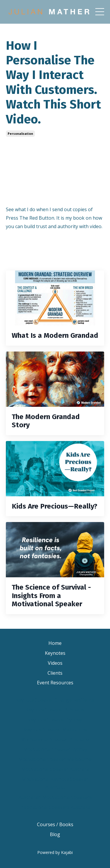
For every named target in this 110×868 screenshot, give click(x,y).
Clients (55, 673)
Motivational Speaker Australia (55, 769)
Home (55, 643)
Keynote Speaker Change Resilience (55, 700)
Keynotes (55, 653)
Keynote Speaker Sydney (55, 720)
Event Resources (55, 683)
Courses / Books (55, 824)
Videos (55, 663)
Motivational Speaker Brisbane (55, 739)
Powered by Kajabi (55, 852)
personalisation (20, 134)
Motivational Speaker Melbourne (55, 759)
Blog (55, 834)
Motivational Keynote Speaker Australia (55, 783)
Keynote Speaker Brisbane (55, 710)
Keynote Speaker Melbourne (55, 730)
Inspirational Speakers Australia (55, 807)
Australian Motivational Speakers (55, 797)
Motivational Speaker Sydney (55, 749)
